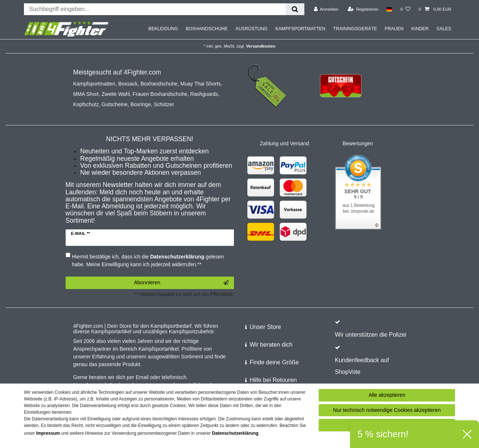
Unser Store (265, 327)
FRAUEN (394, 29)
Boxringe (141, 104)
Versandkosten (261, 46)
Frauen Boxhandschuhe (160, 94)
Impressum (48, 433)
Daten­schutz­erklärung (235, 433)
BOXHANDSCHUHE (207, 29)
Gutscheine (115, 104)
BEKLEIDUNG (163, 29)
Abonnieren (181, 283)
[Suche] (295, 9)
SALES (444, 29)
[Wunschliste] (405, 9)
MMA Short (86, 94)
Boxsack (128, 84)
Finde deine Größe (274, 362)
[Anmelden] (326, 9)
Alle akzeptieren (387, 395)
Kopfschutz (86, 104)
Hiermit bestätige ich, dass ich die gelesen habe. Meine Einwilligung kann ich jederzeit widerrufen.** (148, 261)
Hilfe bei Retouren (273, 380)
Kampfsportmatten (94, 84)
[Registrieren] (363, 9)
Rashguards (204, 94)
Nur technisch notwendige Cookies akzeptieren (387, 410)
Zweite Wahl (116, 94)
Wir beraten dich (271, 345)
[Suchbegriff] (155, 9)
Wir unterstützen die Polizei (371, 335)
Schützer (164, 104)
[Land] (389, 9)
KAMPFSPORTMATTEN (300, 29)
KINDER (420, 29)
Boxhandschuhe (159, 84)
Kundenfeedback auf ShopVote (362, 366)
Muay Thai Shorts (201, 84)
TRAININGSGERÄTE (355, 29)
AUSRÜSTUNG (251, 29)
